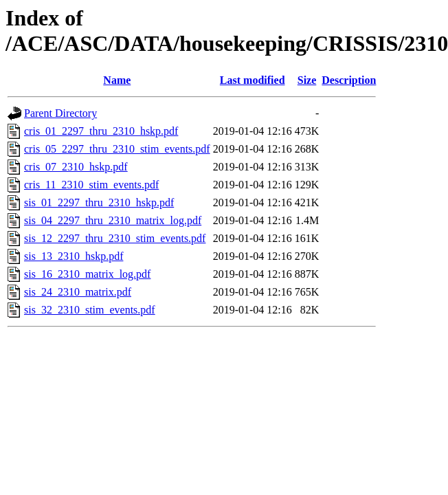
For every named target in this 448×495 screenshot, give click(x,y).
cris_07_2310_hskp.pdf (76, 167)
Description (349, 80)
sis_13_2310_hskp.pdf (74, 256)
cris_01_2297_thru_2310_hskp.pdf (101, 131)
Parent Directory (60, 113)
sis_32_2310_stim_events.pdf (90, 310)
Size (307, 80)
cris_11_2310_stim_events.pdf (91, 185)
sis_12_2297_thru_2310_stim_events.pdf (115, 238)
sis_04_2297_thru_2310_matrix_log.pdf (113, 220)
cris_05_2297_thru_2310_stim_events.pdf (117, 149)
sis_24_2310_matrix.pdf (78, 292)
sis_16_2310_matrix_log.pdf (87, 274)
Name (117, 80)
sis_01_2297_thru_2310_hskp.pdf (99, 202)
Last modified (253, 80)
